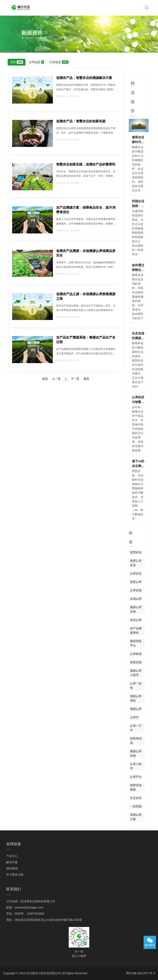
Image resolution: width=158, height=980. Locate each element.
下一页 (75, 379)
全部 (17, 62)
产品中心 (12, 856)
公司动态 (36, 62)
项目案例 (12, 868)
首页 (23, 52)
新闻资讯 (41, 52)
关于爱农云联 (15, 875)
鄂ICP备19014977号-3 (141, 973)
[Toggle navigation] (147, 8)
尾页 (86, 379)
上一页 (56, 379)
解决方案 (12, 862)
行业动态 (59, 62)
